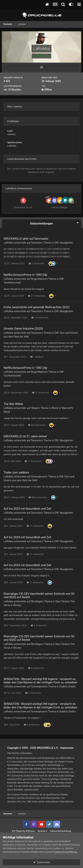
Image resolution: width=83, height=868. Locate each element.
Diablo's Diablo (68, 686)
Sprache (42, 831)
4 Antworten (39, 625)
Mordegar (37, 601)
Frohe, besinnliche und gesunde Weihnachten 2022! (37, 307)
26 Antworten (37, 425)
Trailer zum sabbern (16, 472)
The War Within (13, 404)
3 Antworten (33, 693)
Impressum (67, 748)
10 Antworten (40, 318)
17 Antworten (33, 461)
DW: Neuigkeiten (64, 243)
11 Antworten (35, 526)
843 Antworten (38, 497)
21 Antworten (36, 296)
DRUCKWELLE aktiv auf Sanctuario (26, 239)
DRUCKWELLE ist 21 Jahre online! (25, 436)
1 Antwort (37, 357)
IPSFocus (30, 831)
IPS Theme (17, 831)
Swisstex (36, 243)
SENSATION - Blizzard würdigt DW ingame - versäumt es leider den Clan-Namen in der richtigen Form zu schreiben (40, 681)
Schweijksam (39, 477)
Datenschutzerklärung (61, 831)
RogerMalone (39, 279)
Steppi (35, 408)
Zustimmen (41, 862)
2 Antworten (37, 263)
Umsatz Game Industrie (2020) (23, 329)
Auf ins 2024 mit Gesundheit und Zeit (27, 509)
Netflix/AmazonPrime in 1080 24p (25, 275)
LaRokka (9, 243)
